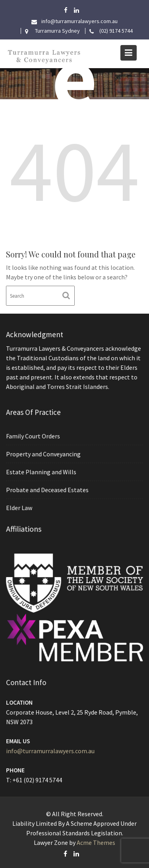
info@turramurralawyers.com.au (51, 750)
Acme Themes (96, 842)
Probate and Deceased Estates (48, 489)
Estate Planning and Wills (42, 471)
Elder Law (20, 507)
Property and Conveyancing (44, 454)
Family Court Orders (34, 436)
